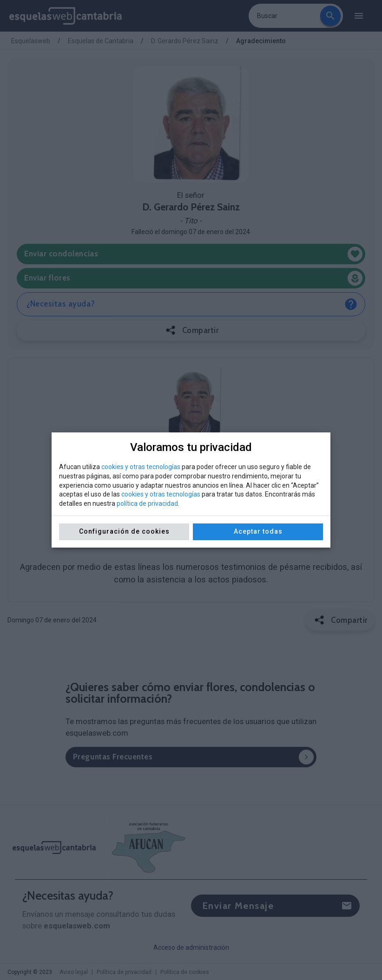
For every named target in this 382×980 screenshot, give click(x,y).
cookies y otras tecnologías (141, 467)
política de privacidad (147, 503)
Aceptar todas (258, 531)
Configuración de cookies (124, 531)
